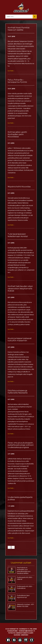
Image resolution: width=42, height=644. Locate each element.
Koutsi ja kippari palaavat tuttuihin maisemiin (20, 339)
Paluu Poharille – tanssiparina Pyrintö (17, 81)
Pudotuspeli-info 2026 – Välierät (25, 578)
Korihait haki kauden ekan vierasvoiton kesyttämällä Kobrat (20, 288)
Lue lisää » (11, 71)
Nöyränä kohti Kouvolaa (19, 187)
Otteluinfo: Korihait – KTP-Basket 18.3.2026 (26, 605)
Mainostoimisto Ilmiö (25, 633)
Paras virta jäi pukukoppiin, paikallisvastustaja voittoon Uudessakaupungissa (21, 445)
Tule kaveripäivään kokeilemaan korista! (18, 235)
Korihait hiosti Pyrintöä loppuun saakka (19, 29)
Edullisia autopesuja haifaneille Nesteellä (18, 392)
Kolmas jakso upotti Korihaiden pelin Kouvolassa (17, 134)
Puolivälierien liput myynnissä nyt (23, 596)
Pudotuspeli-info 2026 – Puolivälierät (25, 587)
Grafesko (25, 635)
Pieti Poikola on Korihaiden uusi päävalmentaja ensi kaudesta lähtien (24, 570)
